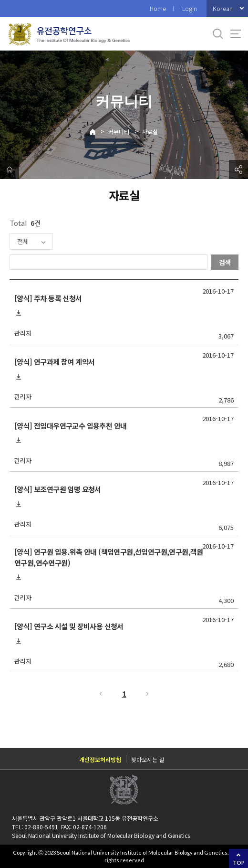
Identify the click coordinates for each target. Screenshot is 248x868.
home (10, 169)
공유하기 (238, 169)
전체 (23, 241)
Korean (223, 8)
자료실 (150, 132)
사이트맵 (236, 34)
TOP (239, 863)
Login (190, 8)
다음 (148, 694)
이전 (100, 694)
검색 (225, 262)
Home (158, 8)
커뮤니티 (119, 132)
